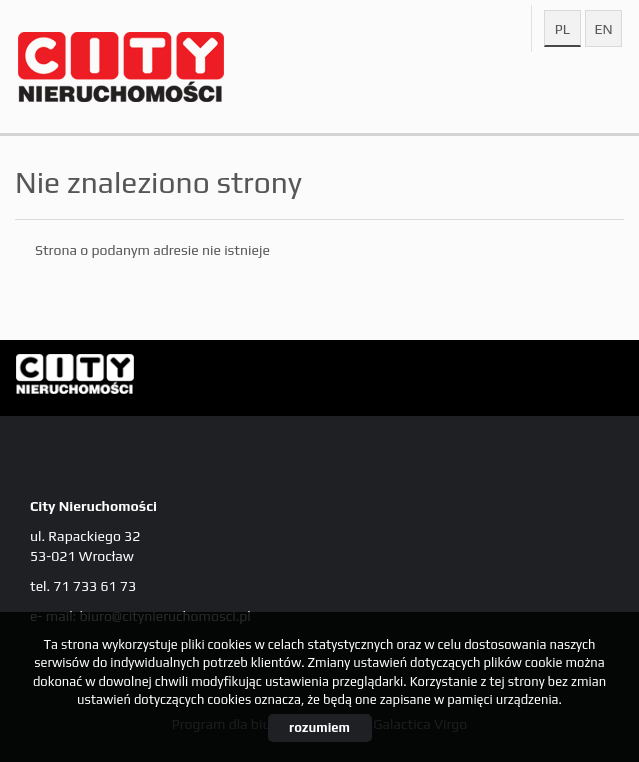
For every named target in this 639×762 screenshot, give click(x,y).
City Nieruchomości (170, 379)
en (603, 29)
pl (562, 29)
